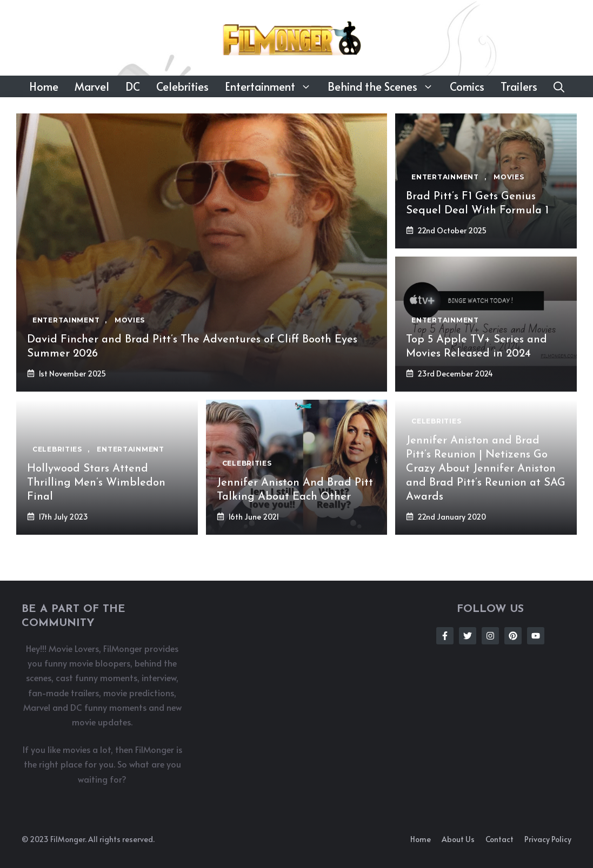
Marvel (92, 86)
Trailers (519, 86)
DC (133, 86)
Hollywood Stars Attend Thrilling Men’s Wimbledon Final (96, 483)
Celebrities (182, 86)
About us (458, 839)
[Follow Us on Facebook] (445, 636)
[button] (559, 86)
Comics (467, 86)
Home (44, 86)
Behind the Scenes (385, 86)
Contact (499, 839)
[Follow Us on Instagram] (490, 636)
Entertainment (272, 86)
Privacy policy (548, 839)
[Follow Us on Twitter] (468, 636)
